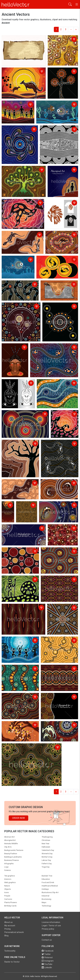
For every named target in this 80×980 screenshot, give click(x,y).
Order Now (18, 818)
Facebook (48, 951)
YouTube (47, 964)
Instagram (48, 961)
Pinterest (47, 957)
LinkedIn (47, 967)
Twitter (46, 954)
